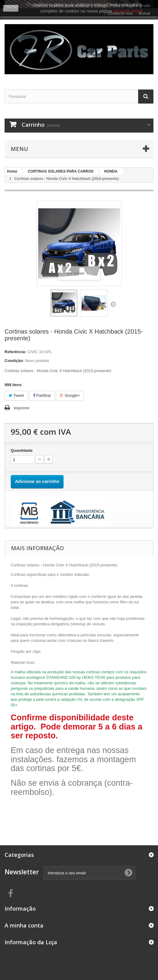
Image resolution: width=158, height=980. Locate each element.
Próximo (113, 304)
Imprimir (22, 408)
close (11, 8)
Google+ (70, 395)
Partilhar (42, 395)
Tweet (16, 395)
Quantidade (22, 450)
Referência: (15, 352)
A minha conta (24, 925)
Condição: (14, 361)
